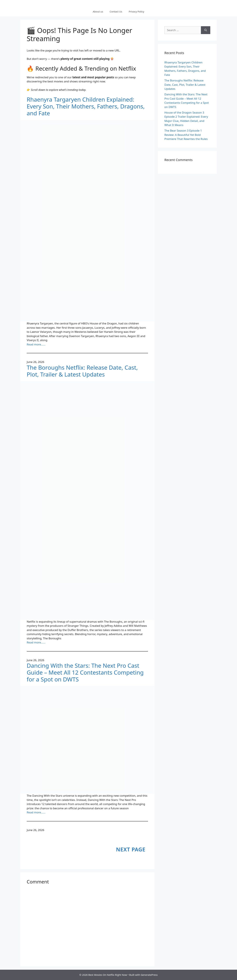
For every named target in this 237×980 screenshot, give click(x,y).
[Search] (206, 30)
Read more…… (36, 344)
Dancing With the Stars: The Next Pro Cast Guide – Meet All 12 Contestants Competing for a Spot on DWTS (85, 672)
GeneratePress (149, 975)
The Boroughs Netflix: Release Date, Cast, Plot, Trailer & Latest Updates (82, 371)
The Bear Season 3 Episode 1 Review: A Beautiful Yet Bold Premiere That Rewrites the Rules (186, 135)
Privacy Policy (136, 11)
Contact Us (116, 11)
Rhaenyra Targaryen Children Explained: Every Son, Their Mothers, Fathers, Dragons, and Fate (86, 106)
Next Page (131, 849)
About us (98, 11)
